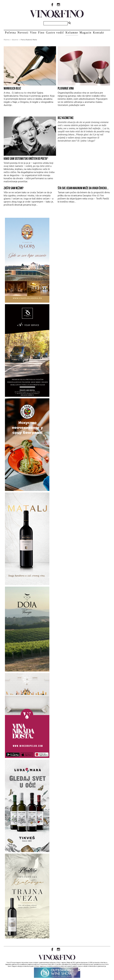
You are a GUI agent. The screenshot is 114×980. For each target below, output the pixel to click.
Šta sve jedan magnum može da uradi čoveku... (83, 188)
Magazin (86, 33)
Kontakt (99, 33)
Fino (41, 33)
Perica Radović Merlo (29, 40)
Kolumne (72, 33)
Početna (10, 33)
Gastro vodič (55, 33)
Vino (33, 33)
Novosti (23, 33)
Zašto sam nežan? (14, 188)
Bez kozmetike (66, 118)
